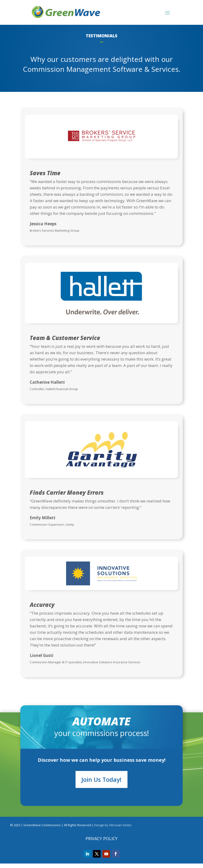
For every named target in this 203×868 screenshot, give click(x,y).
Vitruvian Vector (120, 830)
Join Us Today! (101, 784)
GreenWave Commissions (42, 830)
